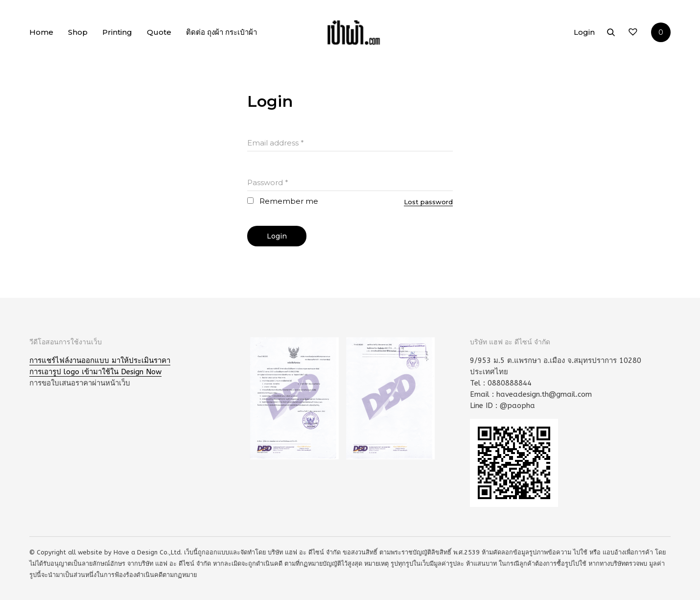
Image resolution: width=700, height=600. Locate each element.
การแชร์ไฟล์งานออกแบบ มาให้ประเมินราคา (100, 360)
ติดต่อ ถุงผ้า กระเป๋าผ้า (222, 32)
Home (41, 32)
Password (268, 182)
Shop (78, 32)
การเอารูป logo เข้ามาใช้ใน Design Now (95, 372)
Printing (117, 32)
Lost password (428, 202)
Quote (159, 32)
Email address (276, 143)
